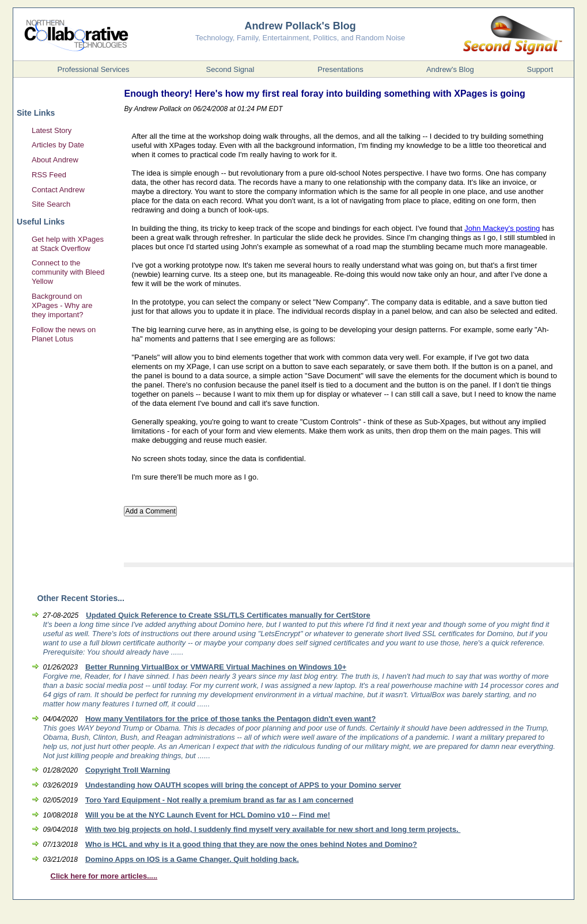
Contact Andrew (58, 190)
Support (540, 69)
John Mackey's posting (502, 228)
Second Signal (230, 69)
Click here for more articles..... (104, 876)
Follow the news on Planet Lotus (64, 334)
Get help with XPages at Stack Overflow (68, 244)
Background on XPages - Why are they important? (62, 305)
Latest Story (52, 130)
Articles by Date (58, 145)
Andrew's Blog (450, 69)
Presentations (340, 69)
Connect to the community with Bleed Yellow (68, 272)
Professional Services (94, 69)
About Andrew (55, 160)
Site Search (51, 204)
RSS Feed (49, 175)
